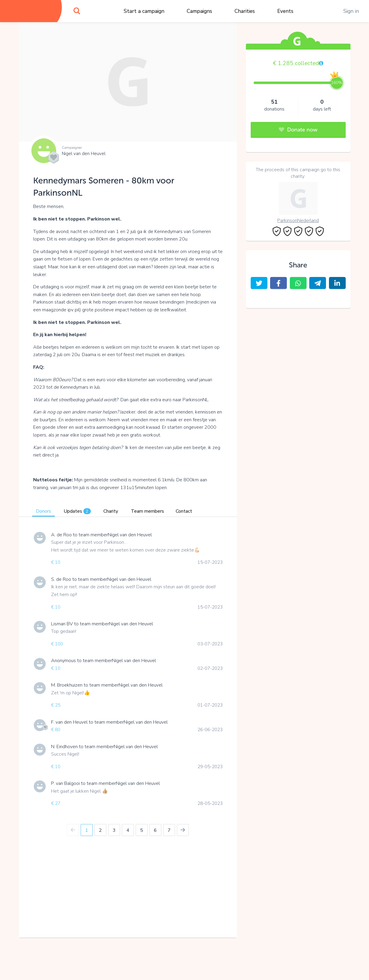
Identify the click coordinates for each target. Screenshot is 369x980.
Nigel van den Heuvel (84, 154)
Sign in (351, 11)
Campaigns (199, 11)
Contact (184, 511)
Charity (111, 511)
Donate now (298, 130)
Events (285, 11)
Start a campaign (144, 11)
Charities (245, 11)
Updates (77, 511)
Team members (147, 511)
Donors (43, 511)
